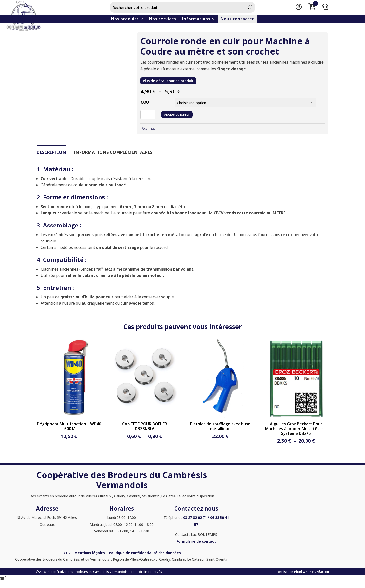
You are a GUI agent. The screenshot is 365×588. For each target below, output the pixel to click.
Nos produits (125, 19)
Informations (196, 19)
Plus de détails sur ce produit (166, 81)
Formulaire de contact (196, 540)
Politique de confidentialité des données (145, 552)
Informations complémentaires (113, 151)
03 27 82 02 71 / (196, 517)
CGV (67, 552)
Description (51, 151)
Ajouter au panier (180, 113)
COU (145, 102)
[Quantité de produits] (148, 114)
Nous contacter (237, 19)
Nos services (163, 19)
